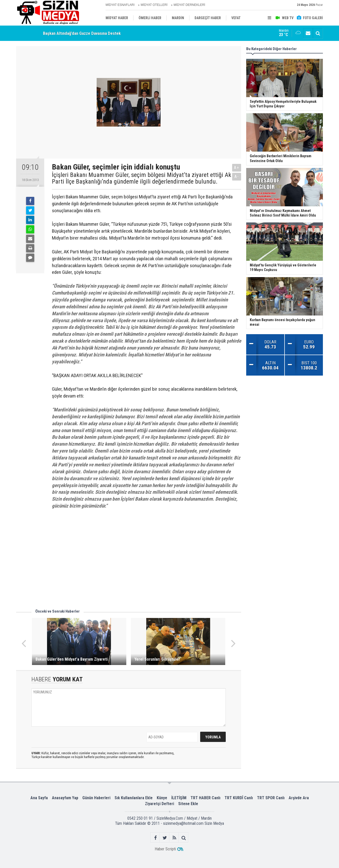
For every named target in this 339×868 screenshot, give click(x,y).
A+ (237, 168)
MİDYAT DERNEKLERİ (189, 5)
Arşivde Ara (299, 798)
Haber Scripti (165, 849)
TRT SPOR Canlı (271, 798)
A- (237, 177)
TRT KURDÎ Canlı (239, 798)
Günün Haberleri (96, 798)
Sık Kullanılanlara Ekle (134, 798)
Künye (162, 798)
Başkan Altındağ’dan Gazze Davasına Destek (82, 33)
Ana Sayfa (39, 798)
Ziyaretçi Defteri (160, 804)
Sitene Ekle (188, 804)
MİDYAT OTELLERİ (154, 5)
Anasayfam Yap (65, 798)
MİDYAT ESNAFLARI (120, 5)
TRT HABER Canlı (205, 798)
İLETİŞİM (179, 798)
